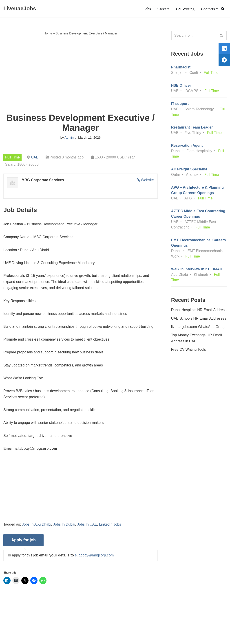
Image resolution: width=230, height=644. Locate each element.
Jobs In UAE (87, 524)
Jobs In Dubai (64, 524)
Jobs (147, 9)
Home (48, 33)
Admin (69, 138)
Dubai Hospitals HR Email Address (199, 310)
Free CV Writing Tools (189, 349)
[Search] (223, 9)
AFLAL (59, 638)
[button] (217, 9)
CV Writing (185, 9)
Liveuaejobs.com (17, 638)
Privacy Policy (38, 627)
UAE (35, 157)
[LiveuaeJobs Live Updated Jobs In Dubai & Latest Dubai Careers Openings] (20, 9)
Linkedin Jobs (110, 524)
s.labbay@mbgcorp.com (94, 555)
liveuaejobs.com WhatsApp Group (198, 327)
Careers (164, 9)
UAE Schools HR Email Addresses (199, 318)
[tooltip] (224, 49)
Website (147, 180)
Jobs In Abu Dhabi (37, 524)
